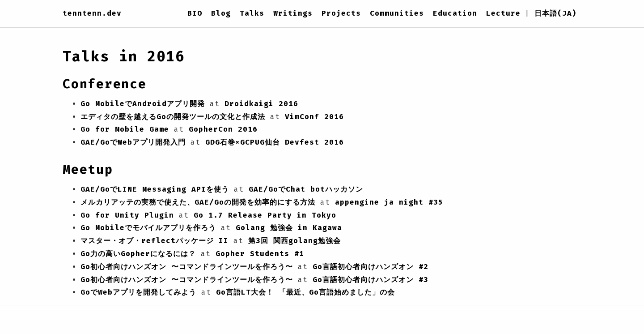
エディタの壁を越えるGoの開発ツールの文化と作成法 (173, 117)
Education (455, 13)
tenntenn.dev (92, 13)
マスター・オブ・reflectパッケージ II (155, 241)
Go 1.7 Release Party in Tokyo (265, 215)
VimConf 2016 (314, 117)
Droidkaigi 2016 (261, 104)
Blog (221, 13)
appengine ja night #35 (389, 202)
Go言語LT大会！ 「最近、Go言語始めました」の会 (305, 292)
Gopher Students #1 (260, 254)
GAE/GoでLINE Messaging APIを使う (155, 189)
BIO (195, 13)
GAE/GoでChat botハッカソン (306, 189)
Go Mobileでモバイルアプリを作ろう (148, 228)
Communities (397, 13)
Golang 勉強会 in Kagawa (289, 228)
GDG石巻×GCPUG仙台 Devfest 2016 (275, 142)
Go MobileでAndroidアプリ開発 (143, 104)
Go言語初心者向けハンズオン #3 (371, 280)
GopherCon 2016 (223, 129)
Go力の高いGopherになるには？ (138, 254)
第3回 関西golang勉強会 (294, 241)
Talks (252, 13)
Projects (341, 13)
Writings (293, 13)
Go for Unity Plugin (127, 215)
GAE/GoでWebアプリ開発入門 (133, 142)
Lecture (503, 13)
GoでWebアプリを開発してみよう (138, 292)
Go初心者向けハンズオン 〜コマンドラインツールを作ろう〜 (187, 267)
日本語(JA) (556, 13)
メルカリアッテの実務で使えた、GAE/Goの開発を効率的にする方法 (198, 202)
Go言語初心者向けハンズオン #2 (371, 267)
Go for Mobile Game (125, 129)
